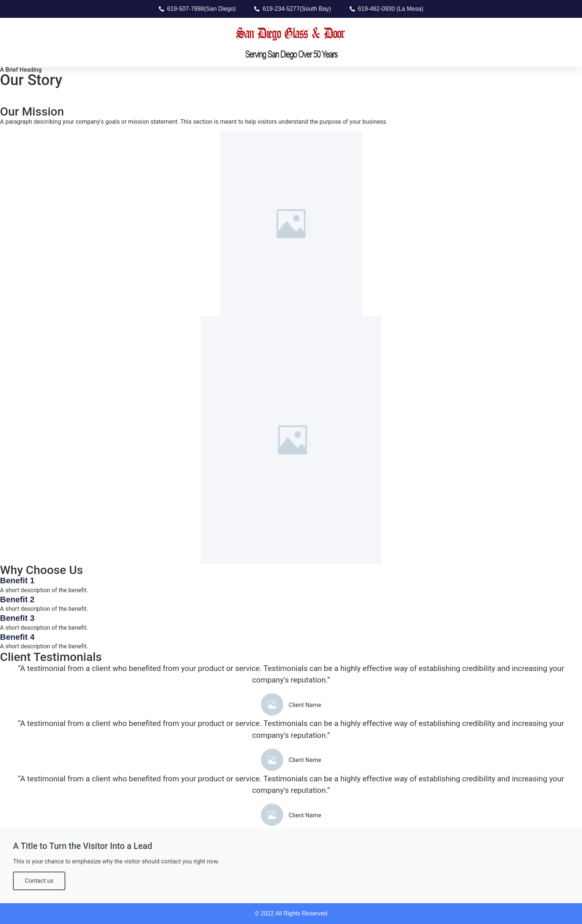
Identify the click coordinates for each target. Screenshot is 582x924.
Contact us (39, 881)
